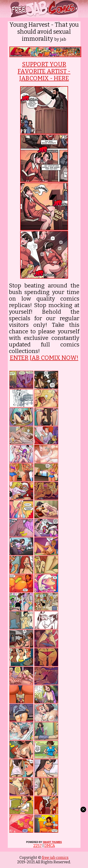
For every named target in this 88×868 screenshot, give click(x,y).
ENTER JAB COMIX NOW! (44, 358)
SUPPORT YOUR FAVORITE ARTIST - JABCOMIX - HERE (44, 71)
